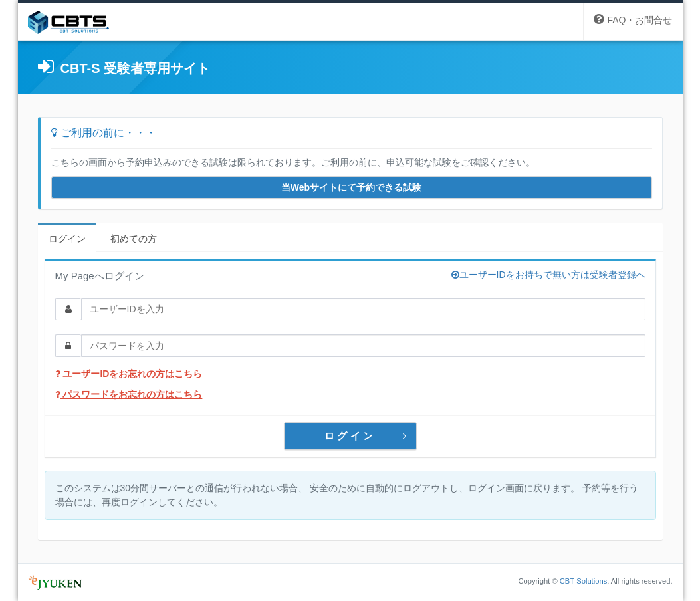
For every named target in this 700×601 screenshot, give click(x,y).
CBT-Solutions (584, 581)
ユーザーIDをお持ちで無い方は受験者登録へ (548, 275)
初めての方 (134, 239)
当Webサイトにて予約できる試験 (351, 187)
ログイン (67, 239)
